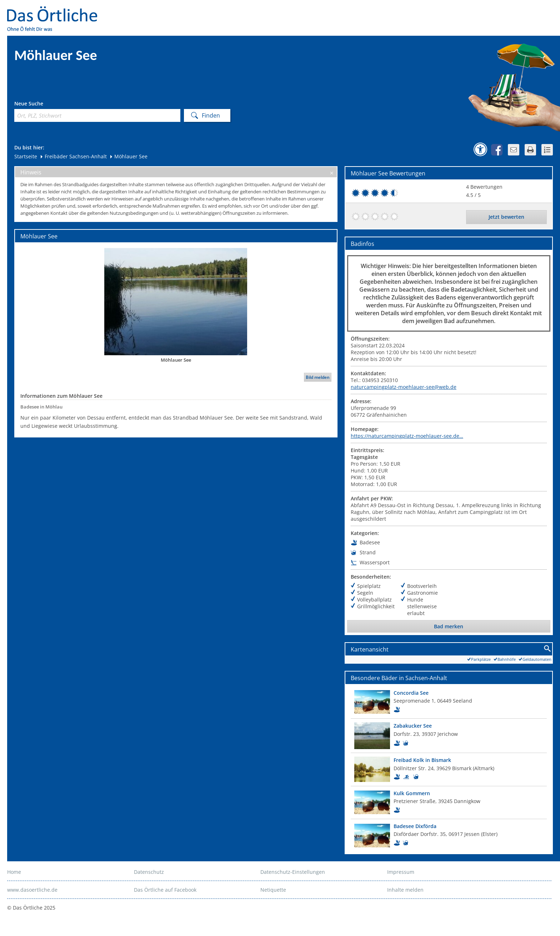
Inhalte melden (405, 890)
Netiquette (273, 890)
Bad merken (449, 626)
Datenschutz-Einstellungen (293, 872)
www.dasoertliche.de (32, 890)
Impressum (401, 872)
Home (14, 872)
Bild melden (318, 377)
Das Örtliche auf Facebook (165, 890)
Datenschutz (149, 872)
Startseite (26, 156)
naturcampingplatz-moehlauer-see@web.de (404, 387)
